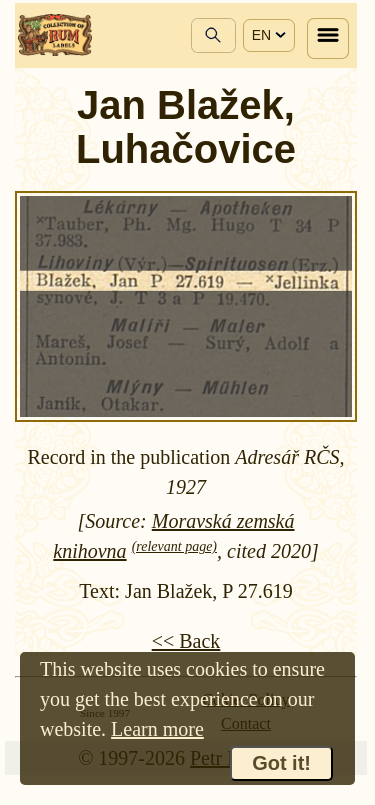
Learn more (157, 729)
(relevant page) (174, 546)
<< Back (186, 641)
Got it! (281, 763)
